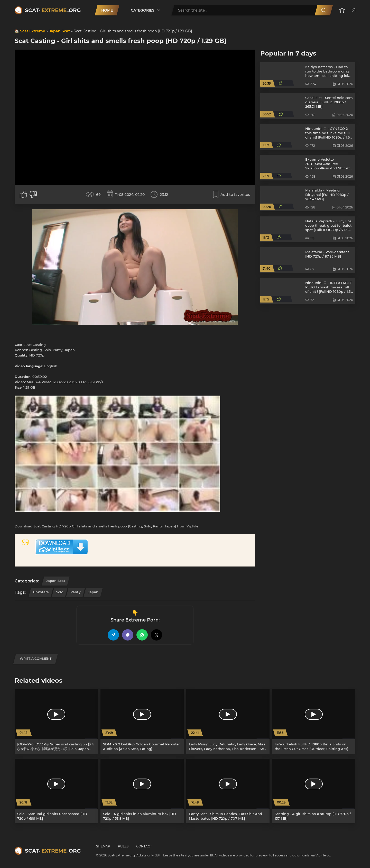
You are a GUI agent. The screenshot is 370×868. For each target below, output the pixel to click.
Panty (76, 592)
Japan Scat (59, 31)
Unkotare (41, 592)
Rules (123, 846)
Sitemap (103, 846)
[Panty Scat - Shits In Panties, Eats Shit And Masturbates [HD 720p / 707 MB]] (228, 791)
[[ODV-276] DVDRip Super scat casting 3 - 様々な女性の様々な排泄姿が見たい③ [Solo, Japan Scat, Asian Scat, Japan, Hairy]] (56, 722)
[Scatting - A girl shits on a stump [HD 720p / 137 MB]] (314, 791)
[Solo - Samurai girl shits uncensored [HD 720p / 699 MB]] (56, 791)
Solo (60, 592)
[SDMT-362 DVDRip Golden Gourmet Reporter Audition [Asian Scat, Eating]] (142, 722)
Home (107, 10)
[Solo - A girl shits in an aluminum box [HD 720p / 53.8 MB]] (142, 791)
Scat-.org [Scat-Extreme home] (53, 10)
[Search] (324, 10)
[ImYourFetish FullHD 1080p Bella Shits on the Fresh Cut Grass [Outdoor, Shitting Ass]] (314, 722)
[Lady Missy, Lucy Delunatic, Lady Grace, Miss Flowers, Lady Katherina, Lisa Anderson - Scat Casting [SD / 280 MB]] (228, 722)
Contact (144, 846)
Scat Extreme (33, 31)
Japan (93, 592)
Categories (143, 10)
